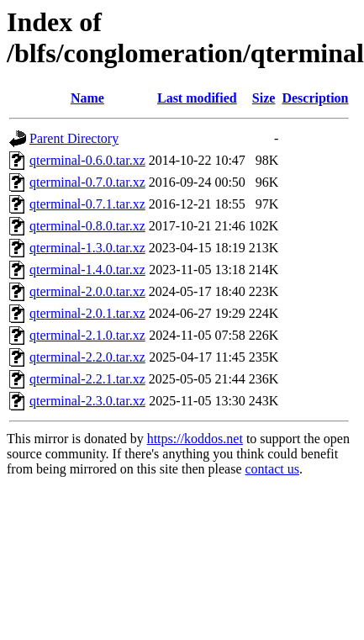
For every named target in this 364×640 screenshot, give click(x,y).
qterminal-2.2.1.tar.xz (87, 379)
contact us (272, 469)
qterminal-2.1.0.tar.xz (87, 335)
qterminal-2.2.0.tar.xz (87, 357)
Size (264, 98)
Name (87, 98)
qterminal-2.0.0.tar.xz (87, 291)
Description (315, 98)
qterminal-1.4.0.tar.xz (87, 270)
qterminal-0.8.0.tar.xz (87, 226)
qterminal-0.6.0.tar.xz (87, 160)
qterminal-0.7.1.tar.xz (87, 204)
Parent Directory (74, 138)
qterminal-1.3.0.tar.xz (87, 248)
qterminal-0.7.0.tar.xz (87, 182)
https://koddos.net (195, 439)
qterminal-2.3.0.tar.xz (87, 401)
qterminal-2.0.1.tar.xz (87, 313)
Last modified (197, 98)
